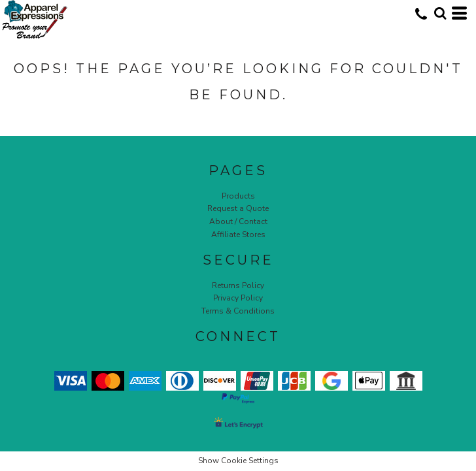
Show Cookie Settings (238, 461)
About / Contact (238, 221)
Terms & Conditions (238, 311)
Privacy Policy (238, 298)
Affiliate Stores (238, 235)
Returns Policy (238, 285)
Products (238, 196)
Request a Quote (238, 208)
